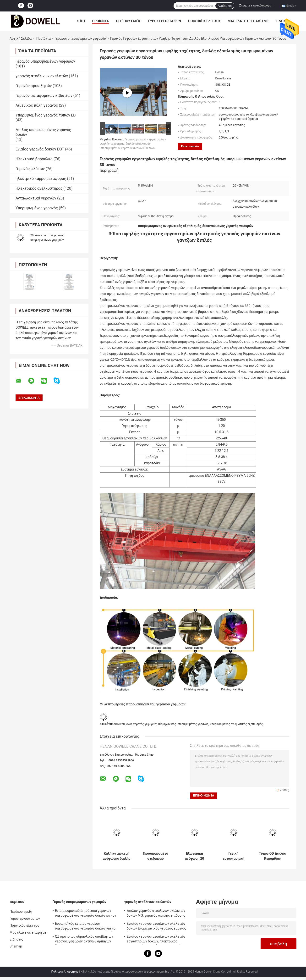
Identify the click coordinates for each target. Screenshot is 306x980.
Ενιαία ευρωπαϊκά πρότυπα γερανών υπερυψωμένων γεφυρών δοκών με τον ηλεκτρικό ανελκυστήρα (86, 914)
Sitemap (16, 946)
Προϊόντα (100, 21)
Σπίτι (81, 21)
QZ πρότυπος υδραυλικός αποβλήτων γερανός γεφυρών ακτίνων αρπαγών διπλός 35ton (84, 940)
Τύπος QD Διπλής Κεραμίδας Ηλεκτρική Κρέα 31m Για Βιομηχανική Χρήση (272, 856)
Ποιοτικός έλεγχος (204, 21)
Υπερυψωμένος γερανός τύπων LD (46, 115)
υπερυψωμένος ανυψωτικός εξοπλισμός (236, 724)
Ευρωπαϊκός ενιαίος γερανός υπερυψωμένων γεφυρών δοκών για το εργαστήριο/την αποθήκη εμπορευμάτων (87, 927)
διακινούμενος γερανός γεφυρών (135, 724)
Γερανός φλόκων (30, 169)
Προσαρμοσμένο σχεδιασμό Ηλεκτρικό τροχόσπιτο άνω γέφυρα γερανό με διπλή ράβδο (156, 856)
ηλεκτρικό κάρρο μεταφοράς (41, 179)
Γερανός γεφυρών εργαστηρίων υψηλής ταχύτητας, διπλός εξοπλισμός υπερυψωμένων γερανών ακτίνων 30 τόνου (133, 144)
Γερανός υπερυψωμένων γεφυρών (81, 39)
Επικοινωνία (190, 146)
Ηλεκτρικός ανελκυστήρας (39, 188)
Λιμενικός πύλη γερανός (37, 105)
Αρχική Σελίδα (21, 39)
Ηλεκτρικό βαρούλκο (34, 159)
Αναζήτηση (225, 6)
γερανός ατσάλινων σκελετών (42, 76)
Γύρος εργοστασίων (164, 21)
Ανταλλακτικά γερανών (36, 198)
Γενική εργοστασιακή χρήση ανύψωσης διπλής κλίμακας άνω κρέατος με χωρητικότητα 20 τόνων (233, 856)
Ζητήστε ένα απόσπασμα (255, 6)
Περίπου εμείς (128, 21)
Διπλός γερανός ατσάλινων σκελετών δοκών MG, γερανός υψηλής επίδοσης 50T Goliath (156, 914)
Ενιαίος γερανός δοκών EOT (40, 149)
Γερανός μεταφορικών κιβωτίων (44, 96)
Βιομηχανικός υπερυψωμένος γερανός (183, 724)
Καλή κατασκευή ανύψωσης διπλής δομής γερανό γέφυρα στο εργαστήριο (117, 856)
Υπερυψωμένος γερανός (37, 208)
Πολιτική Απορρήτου (65, 972)
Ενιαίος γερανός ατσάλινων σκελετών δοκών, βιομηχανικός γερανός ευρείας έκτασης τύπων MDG (156, 927)
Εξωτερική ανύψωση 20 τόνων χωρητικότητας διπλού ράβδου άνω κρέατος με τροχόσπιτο (195, 856)
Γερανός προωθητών (34, 86)
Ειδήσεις (16, 939)
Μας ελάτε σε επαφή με (248, 21)
